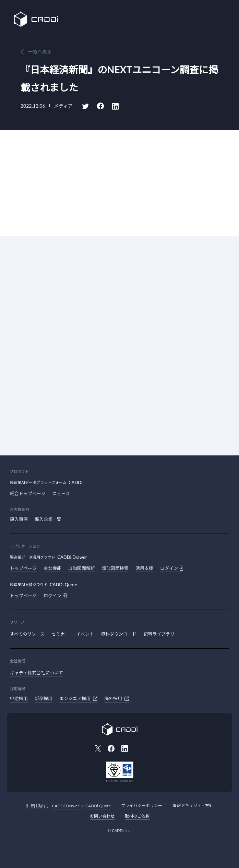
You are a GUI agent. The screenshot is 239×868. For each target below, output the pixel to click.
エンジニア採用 (78, 699)
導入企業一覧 (48, 519)
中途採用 (19, 698)
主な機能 (52, 568)
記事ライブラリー (161, 634)
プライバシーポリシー (142, 805)
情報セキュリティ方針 (193, 805)
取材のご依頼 (137, 816)
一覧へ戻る (40, 52)
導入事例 (19, 519)
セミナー (60, 634)
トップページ (23, 568)
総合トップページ (28, 493)
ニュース (61, 493)
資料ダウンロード (119, 634)
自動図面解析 (82, 568)
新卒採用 (44, 698)
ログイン (172, 568)
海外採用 (117, 699)
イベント (85, 634)
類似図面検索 (115, 568)
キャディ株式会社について (37, 673)
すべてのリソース (27, 634)
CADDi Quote (98, 806)
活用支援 (144, 568)
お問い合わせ (102, 816)
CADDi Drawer (65, 806)
